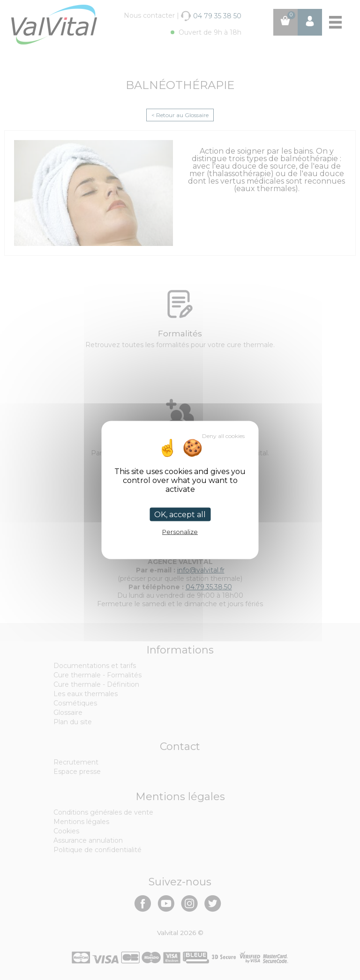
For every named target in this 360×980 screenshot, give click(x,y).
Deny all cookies (223, 436)
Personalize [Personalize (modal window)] (180, 532)
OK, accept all (180, 515)
